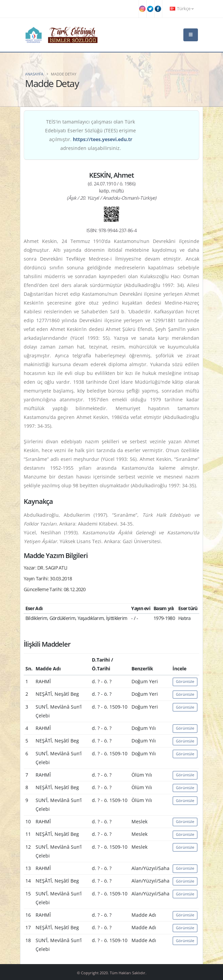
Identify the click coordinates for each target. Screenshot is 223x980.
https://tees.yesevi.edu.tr (103, 139)
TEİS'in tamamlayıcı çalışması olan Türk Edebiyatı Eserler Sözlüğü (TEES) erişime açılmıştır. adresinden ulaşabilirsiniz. (90, 135)
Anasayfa (34, 74)
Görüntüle (185, 681)
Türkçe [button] (182, 9)
